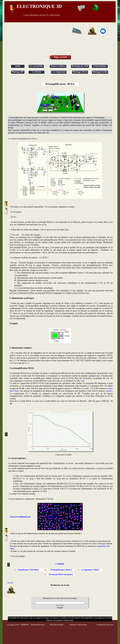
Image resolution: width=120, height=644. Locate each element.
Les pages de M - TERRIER (18, 625)
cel (82, 381)
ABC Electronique (56, 625)
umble (109, 391)
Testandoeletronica (38, 625)
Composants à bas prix (105, 625)
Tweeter (10, 583)
